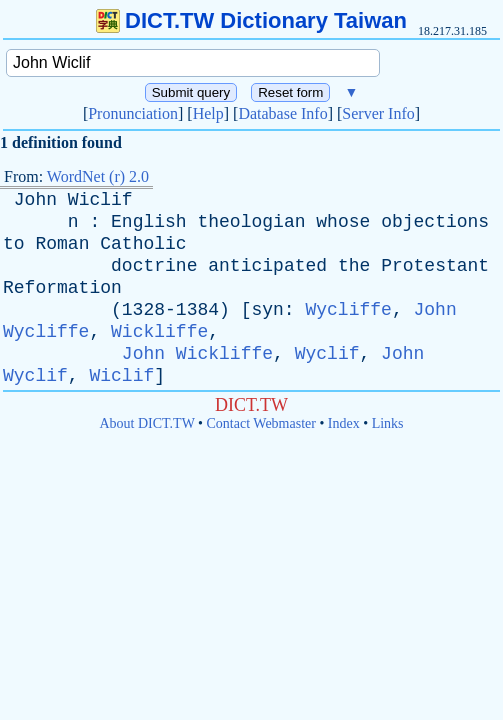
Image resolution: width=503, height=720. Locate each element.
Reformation (62, 288)
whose (343, 222)
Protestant (435, 266)
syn (267, 310)
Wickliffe (159, 332)
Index (344, 423)
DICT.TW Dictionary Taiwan (251, 20)
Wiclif (100, 200)
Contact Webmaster (261, 423)
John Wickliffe (197, 354)
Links (388, 423)
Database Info (282, 113)
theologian (251, 222)
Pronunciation (133, 113)
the (354, 266)
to (14, 244)
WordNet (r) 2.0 (98, 176)
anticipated (267, 266)
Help (208, 113)
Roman (62, 244)
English (149, 222)
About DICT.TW (146, 423)
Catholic (143, 244)
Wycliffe (348, 310)
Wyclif (327, 354)
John (35, 200)
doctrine (154, 266)
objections (435, 222)
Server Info (378, 113)
